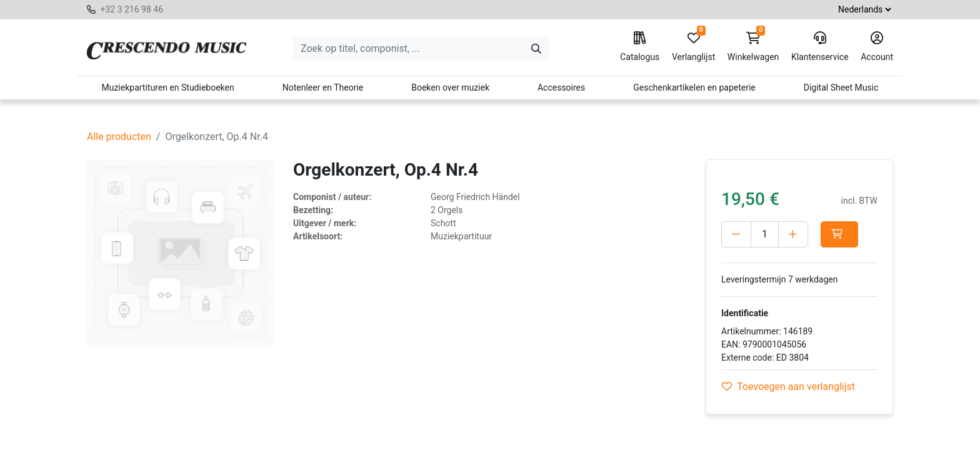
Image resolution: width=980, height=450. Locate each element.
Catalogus (640, 47)
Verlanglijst (693, 47)
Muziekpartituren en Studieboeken (167, 87)
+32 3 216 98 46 (132, 9)
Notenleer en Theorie (323, 87)
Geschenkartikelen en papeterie (694, 87)
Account (877, 47)
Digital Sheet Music (841, 87)
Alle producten (119, 137)
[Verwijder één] (736, 234)
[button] (839, 234)
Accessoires (561, 87)
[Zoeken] (536, 49)
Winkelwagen (753, 47)
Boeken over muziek (450, 87)
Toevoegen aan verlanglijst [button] (788, 387)
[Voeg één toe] (793, 234)
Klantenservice (820, 47)
